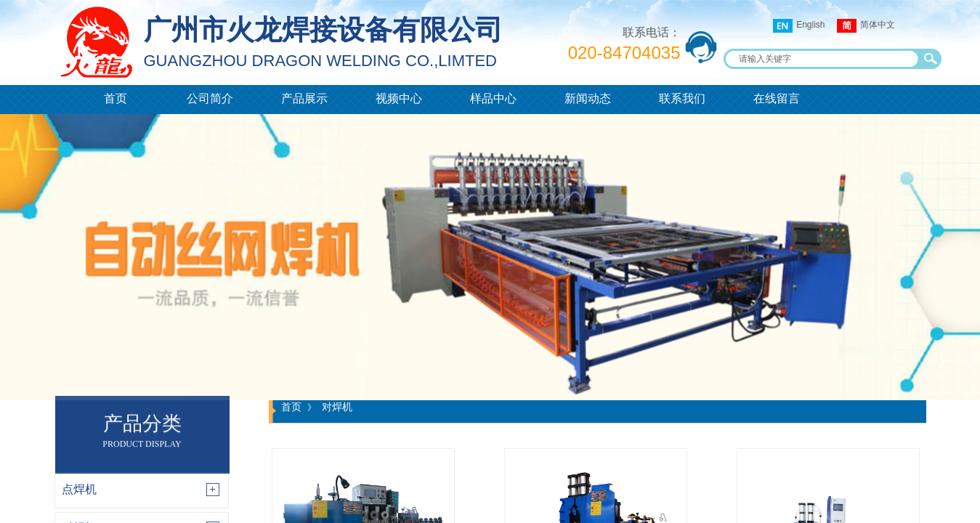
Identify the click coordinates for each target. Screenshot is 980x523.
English (799, 26)
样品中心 (493, 98)
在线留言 (777, 98)
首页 (116, 98)
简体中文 (866, 26)
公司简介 (210, 98)
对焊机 (337, 407)
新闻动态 (588, 98)
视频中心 (399, 98)
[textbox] (823, 59)
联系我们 (682, 98)
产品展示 (304, 98)
